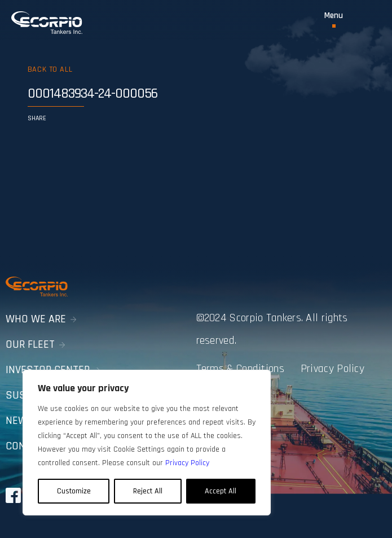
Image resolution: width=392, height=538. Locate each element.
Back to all (50, 69)
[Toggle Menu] (334, 19)
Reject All (148, 491)
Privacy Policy (332, 369)
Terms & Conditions (240, 369)
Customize (74, 491)
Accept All (221, 491)
